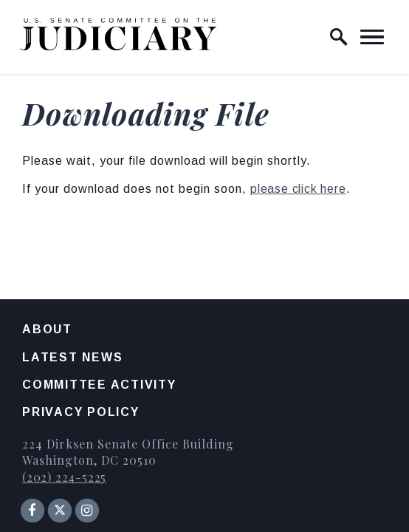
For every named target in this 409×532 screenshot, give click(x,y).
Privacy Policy (81, 412)
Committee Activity (99, 385)
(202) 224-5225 (64, 477)
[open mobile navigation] (372, 37)
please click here (298, 189)
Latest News (72, 357)
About (47, 329)
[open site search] (339, 37)
